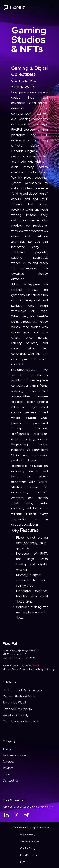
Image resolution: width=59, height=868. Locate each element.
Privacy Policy (28, 834)
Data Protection (29, 855)
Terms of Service (30, 841)
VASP (36, 665)
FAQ (23, 862)
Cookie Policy (28, 848)
